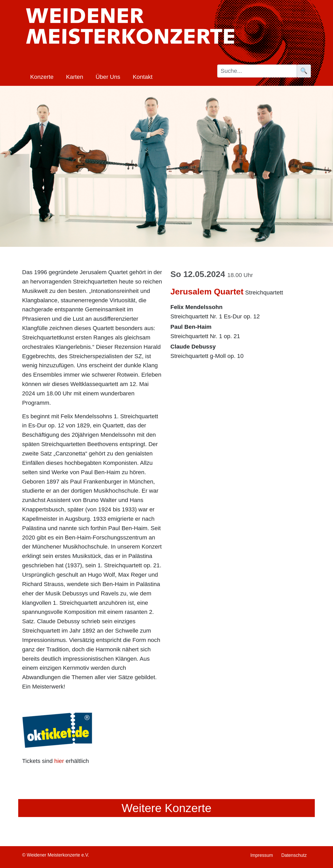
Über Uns (108, 77)
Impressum (262, 855)
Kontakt (143, 77)
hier (59, 761)
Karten (75, 77)
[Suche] (257, 71)
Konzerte (42, 77)
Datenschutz (294, 855)
